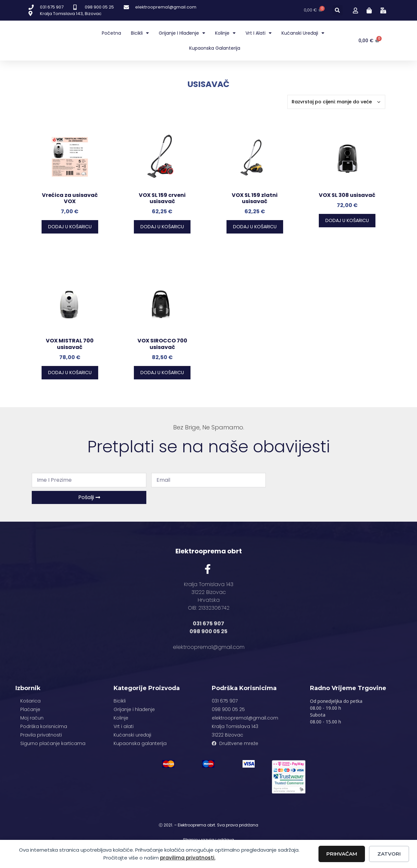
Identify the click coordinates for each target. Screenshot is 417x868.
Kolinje (225, 33)
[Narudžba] (336, 102)
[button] (338, 10)
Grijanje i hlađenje (182, 33)
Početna (111, 33)
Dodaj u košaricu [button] (70, 227)
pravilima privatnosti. (188, 858)
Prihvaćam (342, 854)
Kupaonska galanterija (215, 48)
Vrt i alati (259, 33)
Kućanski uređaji (303, 33)
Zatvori (389, 854)
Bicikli (140, 33)
